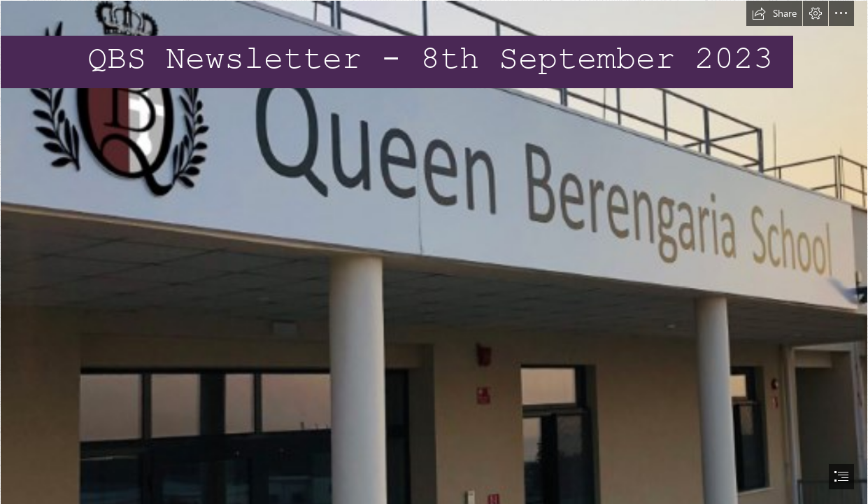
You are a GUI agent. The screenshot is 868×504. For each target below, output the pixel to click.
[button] (774, 13)
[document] (434, 252)
